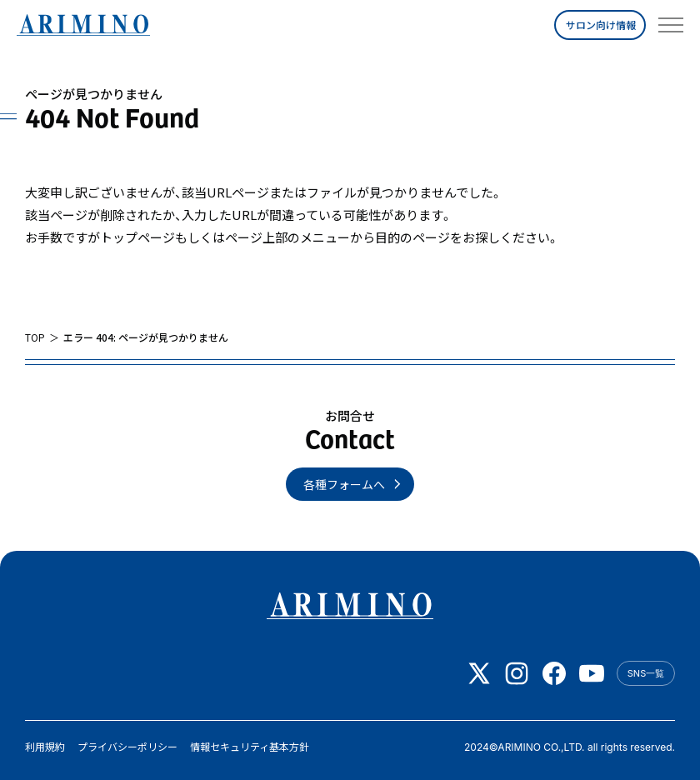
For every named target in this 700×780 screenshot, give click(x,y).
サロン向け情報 (601, 25)
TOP (35, 337)
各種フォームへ (344, 484)
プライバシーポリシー (127, 747)
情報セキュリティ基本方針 (250, 747)
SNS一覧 (646, 673)
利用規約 (45, 747)
